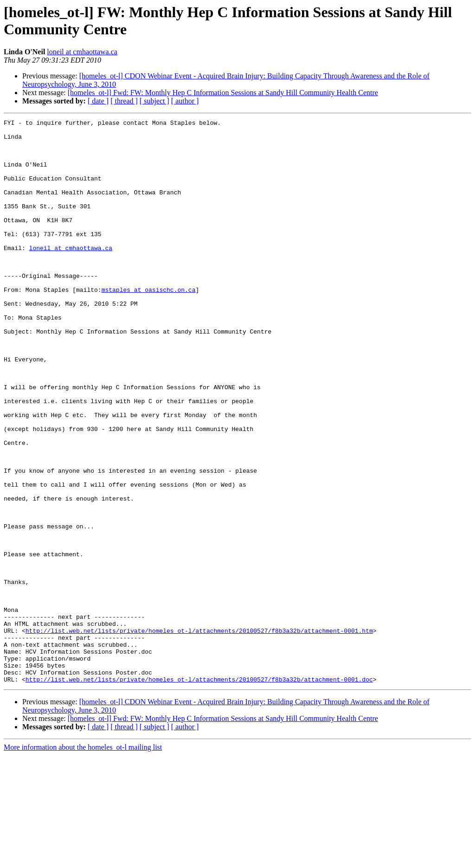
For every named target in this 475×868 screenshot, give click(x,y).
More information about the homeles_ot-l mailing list (83, 860)
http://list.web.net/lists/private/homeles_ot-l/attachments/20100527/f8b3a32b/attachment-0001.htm (199, 733)
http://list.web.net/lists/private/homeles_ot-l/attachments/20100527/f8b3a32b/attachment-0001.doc (199, 792)
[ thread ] (124, 101)
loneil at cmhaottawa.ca (82, 52)
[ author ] (185, 101)
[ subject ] (154, 101)
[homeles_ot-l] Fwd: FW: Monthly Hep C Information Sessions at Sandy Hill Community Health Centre (223, 93)
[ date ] (98, 101)
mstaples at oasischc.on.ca (149, 324)
